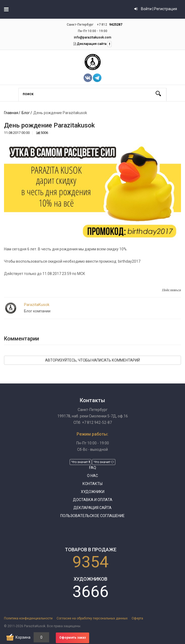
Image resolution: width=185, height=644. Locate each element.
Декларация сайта (91, 44)
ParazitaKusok (37, 305)
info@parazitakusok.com (93, 37)
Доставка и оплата (93, 500)
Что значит (80, 462)
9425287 (116, 25)
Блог (26, 113)
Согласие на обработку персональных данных (92, 618)
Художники (93, 492)
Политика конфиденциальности (28, 618)
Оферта (137, 618)
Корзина (23, 637)
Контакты (92, 484)
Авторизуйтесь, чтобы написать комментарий (92, 360)
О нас (92, 476)
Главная (11, 113)
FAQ (93, 468)
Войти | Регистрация (156, 9)
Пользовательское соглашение (92, 516)
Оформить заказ (73, 638)
